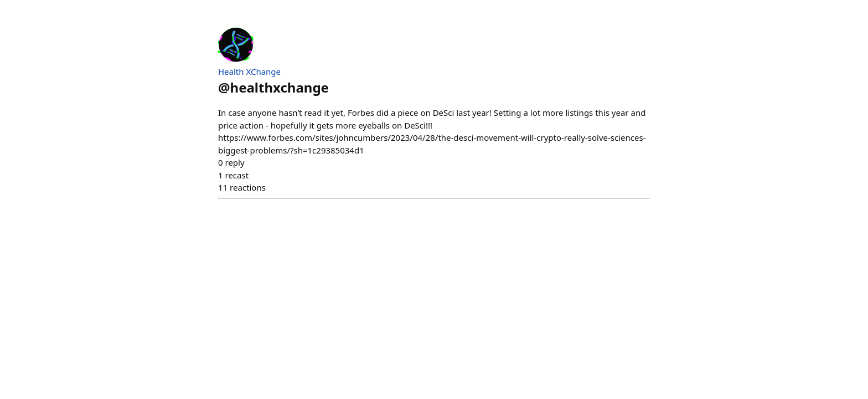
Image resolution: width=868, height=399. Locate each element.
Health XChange (249, 71)
